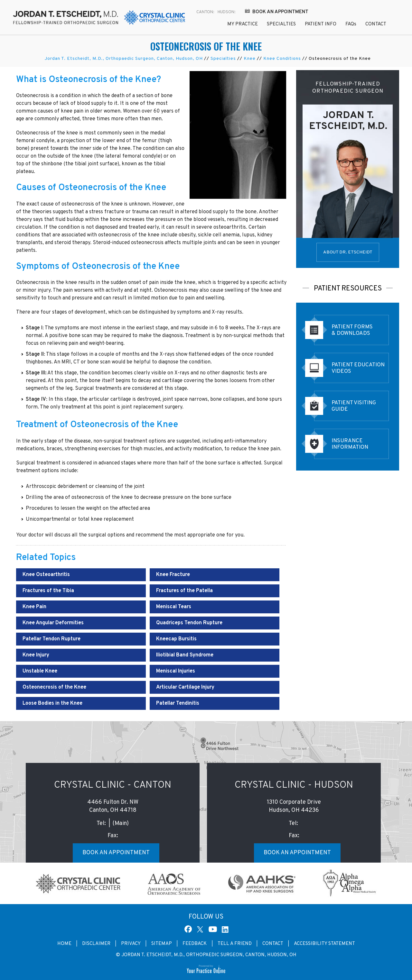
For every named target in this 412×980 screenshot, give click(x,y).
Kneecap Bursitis (176, 639)
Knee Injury (36, 655)
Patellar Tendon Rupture (51, 639)
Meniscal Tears (174, 607)
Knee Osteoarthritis (46, 575)
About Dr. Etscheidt (348, 252)
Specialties (281, 24)
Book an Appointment (280, 12)
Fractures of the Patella (184, 591)
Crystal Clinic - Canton (113, 785)
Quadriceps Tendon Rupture (189, 623)
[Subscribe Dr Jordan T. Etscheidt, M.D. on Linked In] (224, 929)
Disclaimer (96, 944)
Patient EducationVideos (358, 368)
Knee (250, 59)
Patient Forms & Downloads (352, 330)
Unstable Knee (40, 671)
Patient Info (321, 24)
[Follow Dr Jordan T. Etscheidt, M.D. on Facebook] (189, 929)
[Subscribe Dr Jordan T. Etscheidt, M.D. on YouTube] (213, 929)
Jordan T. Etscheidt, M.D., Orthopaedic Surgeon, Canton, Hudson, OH (124, 59)
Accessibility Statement (324, 944)
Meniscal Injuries (176, 671)
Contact (376, 24)
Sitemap (162, 944)
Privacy (131, 944)
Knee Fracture (173, 575)
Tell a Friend (235, 944)
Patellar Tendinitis (178, 703)
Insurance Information (350, 444)
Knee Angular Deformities (53, 623)
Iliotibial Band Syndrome (185, 655)
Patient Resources (348, 289)
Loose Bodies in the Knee (52, 703)
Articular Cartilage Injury (185, 687)
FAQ (351, 24)
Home (208, 25)
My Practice (243, 24)
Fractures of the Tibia (48, 591)
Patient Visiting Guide (354, 406)
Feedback (195, 944)
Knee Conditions (282, 59)
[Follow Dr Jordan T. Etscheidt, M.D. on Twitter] (201, 929)
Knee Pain (34, 607)
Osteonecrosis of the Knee (54, 687)
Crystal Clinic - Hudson (294, 785)
